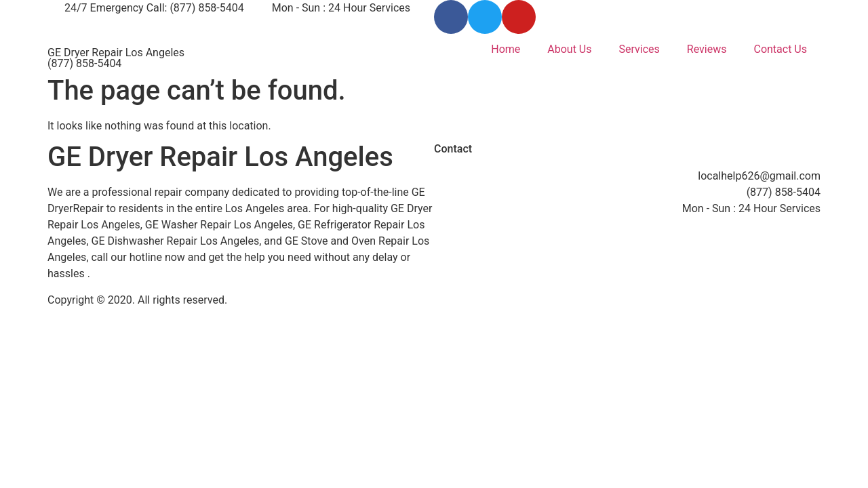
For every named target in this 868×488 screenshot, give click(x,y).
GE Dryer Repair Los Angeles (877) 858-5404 (116, 58)
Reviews (707, 49)
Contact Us (780, 49)
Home (506, 49)
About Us (569, 49)
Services (639, 49)
